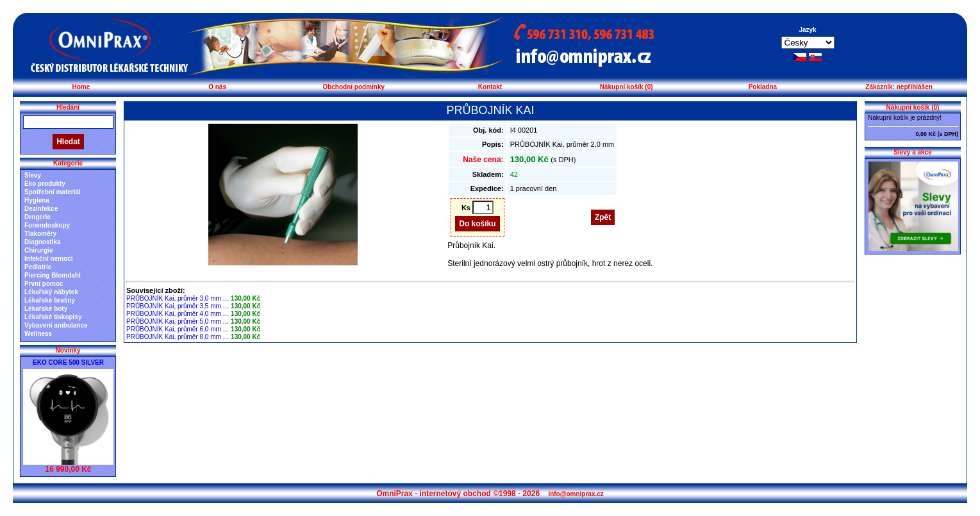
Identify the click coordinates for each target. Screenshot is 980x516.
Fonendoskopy (47, 225)
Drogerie (37, 217)
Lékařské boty (46, 309)
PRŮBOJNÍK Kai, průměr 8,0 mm (174, 337)
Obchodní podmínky (353, 87)
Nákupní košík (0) (627, 87)
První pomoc (44, 284)
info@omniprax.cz (576, 494)
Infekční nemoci (49, 259)
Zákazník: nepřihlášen (899, 87)
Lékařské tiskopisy (53, 317)
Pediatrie (38, 267)
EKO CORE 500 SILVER (68, 362)
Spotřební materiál (53, 192)
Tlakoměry (40, 234)
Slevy (33, 175)
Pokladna (763, 87)
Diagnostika (43, 242)
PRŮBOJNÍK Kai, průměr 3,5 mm (174, 306)
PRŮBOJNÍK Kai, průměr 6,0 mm (174, 329)
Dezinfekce (41, 209)
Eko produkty (45, 184)
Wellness (38, 334)
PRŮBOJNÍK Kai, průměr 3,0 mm (174, 298)
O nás (217, 87)
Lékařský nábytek (51, 292)
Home (81, 87)
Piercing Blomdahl (53, 275)
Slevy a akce (913, 152)
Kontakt (490, 87)
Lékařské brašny (50, 300)
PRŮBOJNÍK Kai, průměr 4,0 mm (174, 314)
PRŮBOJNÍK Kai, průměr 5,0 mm (174, 321)
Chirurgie (38, 250)
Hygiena (37, 200)
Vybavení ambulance (56, 325)
